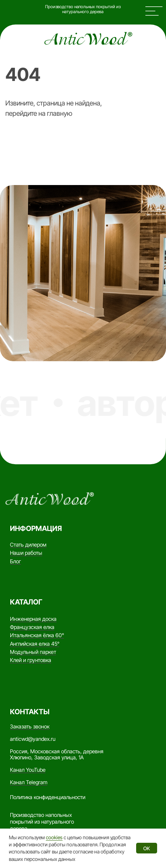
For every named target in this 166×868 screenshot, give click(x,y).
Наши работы (26, 553)
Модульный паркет (33, 652)
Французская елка (32, 627)
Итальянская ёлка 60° (37, 635)
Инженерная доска (33, 619)
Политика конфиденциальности (48, 797)
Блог (15, 562)
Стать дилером (28, 545)
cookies (54, 837)
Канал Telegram (29, 782)
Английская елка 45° (35, 644)
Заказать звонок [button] (30, 727)
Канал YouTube (28, 770)
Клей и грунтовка (31, 660)
